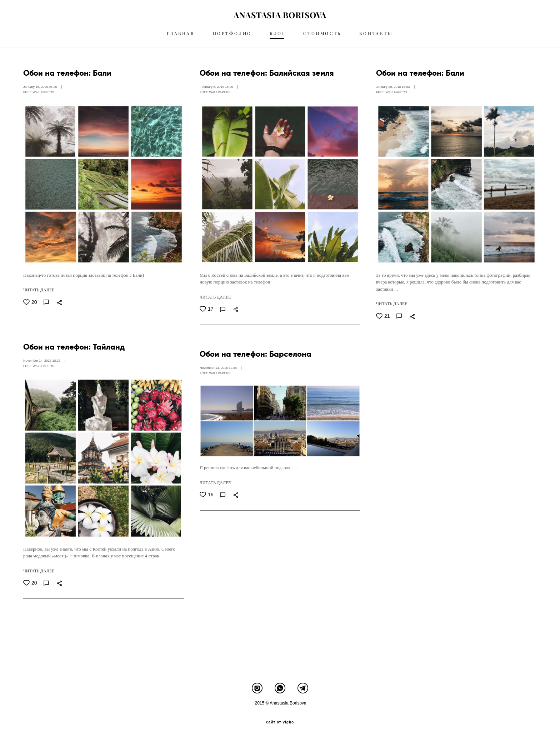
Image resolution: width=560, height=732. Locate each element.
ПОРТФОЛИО (232, 37)
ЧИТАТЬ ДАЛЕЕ (39, 296)
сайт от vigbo (280, 715)
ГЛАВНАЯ (181, 37)
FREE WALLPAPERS (39, 99)
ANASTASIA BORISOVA (280, 18)
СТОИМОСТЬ (322, 37)
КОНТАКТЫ (376, 37)
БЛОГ (277, 37)
